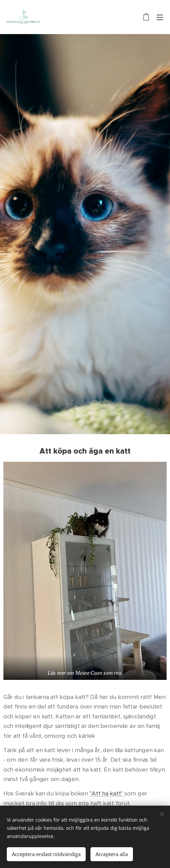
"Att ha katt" (107, 793)
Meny (160, 17)
